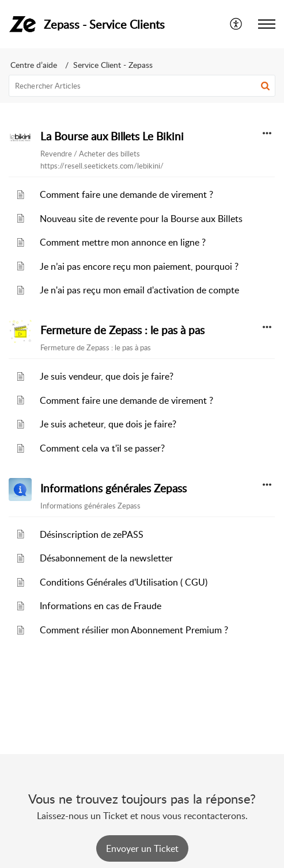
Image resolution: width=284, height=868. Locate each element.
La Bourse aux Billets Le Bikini (112, 136)
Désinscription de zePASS (92, 534)
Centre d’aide (34, 65)
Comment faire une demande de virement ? (126, 194)
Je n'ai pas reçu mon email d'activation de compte (139, 290)
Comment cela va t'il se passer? (102, 448)
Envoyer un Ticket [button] (142, 848)
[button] (265, 86)
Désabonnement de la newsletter (106, 558)
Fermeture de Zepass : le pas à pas (122, 330)
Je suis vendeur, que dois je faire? (107, 376)
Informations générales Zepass (113, 488)
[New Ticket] (142, 848)
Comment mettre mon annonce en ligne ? (123, 242)
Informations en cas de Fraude (101, 606)
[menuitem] (236, 24)
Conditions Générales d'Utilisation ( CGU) (124, 582)
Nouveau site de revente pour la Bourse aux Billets (141, 219)
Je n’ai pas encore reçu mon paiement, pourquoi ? (139, 266)
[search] (142, 86)
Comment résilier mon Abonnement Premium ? (134, 630)
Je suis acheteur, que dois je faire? (108, 424)
